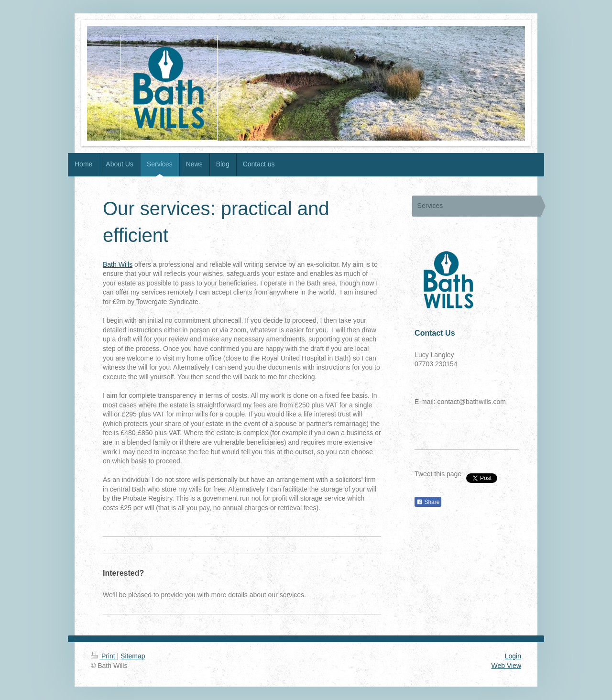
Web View (506, 666)
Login (513, 656)
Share (428, 502)
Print (104, 656)
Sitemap (133, 656)
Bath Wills (118, 264)
